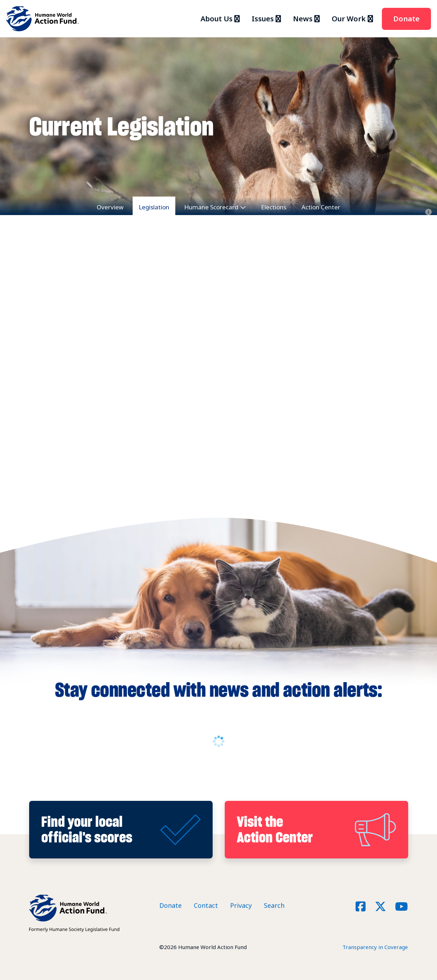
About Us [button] (217, 19)
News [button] (303, 19)
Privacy (241, 905)
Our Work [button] (349, 19)
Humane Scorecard (211, 207)
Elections (274, 207)
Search (274, 905)
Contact (206, 905)
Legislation (154, 207)
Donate (406, 19)
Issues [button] (263, 19)
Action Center (321, 207)
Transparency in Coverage (375, 947)
